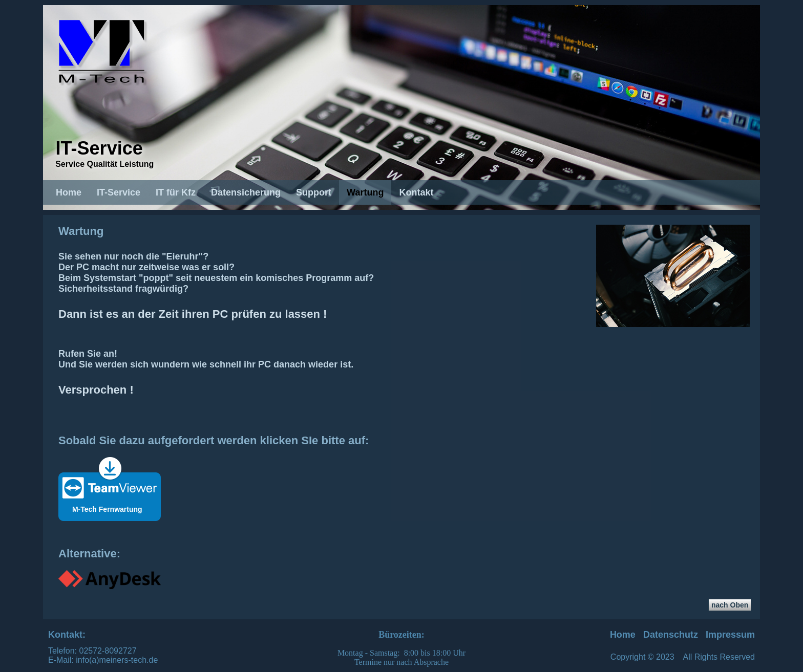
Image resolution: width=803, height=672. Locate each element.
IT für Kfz (176, 192)
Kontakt (416, 192)
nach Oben (730, 605)
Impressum (730, 635)
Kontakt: (67, 635)
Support (314, 192)
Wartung (365, 192)
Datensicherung (246, 192)
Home (69, 192)
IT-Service (99, 148)
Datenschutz (671, 635)
